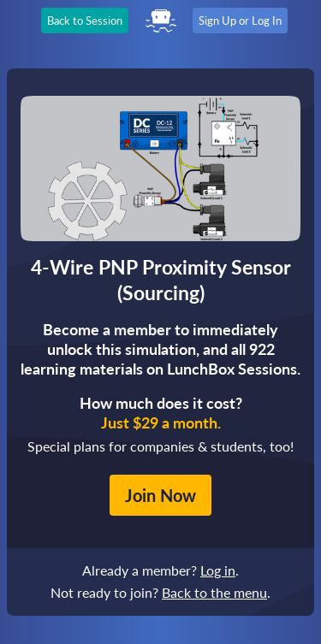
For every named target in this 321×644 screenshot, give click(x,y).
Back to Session (85, 21)
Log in (218, 570)
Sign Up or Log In (240, 21)
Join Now (160, 495)
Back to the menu (214, 592)
